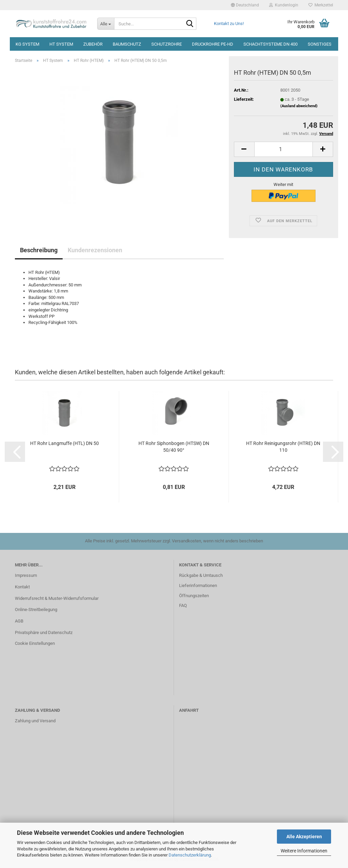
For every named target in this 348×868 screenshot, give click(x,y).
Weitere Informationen (304, 851)
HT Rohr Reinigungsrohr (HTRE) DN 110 (283, 447)
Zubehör (93, 44)
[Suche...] (106, 24)
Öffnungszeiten (194, 596)
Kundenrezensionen (95, 250)
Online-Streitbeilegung (36, 609)
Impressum (26, 575)
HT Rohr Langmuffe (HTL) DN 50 (64, 443)
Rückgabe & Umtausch (201, 575)
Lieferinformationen (198, 585)
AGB (19, 621)
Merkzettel (321, 5)
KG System (27, 44)
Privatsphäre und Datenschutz (44, 632)
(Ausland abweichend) (299, 106)
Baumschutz (127, 44)
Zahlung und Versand (35, 721)
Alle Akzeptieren (304, 837)
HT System (61, 44)
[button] (245, 5)
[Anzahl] (284, 149)
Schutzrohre (167, 44)
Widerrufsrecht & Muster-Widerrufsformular (57, 598)
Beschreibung (39, 250)
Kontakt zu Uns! (229, 24)
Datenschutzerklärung (190, 855)
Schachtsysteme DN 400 (270, 44)
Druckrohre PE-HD (213, 44)
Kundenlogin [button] (284, 5)
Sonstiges (320, 44)
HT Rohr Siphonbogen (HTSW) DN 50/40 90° (174, 447)
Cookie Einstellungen (35, 643)
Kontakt (22, 587)
